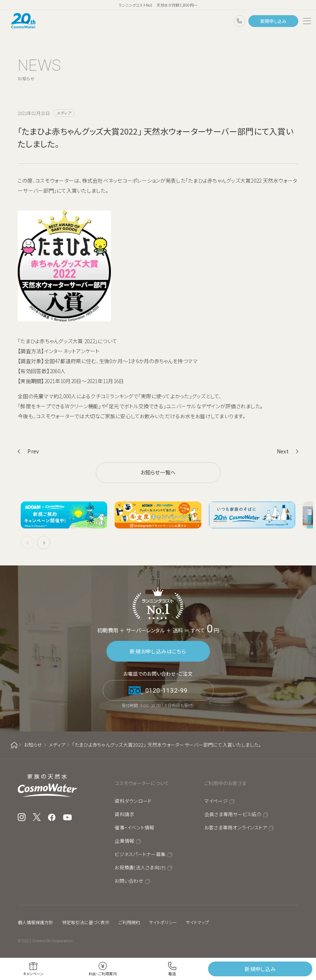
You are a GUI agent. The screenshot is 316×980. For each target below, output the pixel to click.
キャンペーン (33, 974)
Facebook (52, 817)
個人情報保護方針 (35, 922)
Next (283, 451)
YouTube (68, 817)
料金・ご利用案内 (103, 974)
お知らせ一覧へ (158, 472)
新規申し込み (273, 21)
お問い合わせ (129, 881)
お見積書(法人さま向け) (140, 867)
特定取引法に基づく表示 (86, 922)
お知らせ (33, 745)
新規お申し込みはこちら (158, 651)
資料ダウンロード (133, 801)
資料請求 (124, 814)
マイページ (216, 801)
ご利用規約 (129, 922)
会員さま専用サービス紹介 (233, 814)
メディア (57, 745)
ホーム (14, 745)
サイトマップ (197, 922)
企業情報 (124, 841)
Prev (33, 451)
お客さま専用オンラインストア (236, 827)
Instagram (22, 817)
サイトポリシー (163, 922)
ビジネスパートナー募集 (140, 854)
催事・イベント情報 (134, 827)
